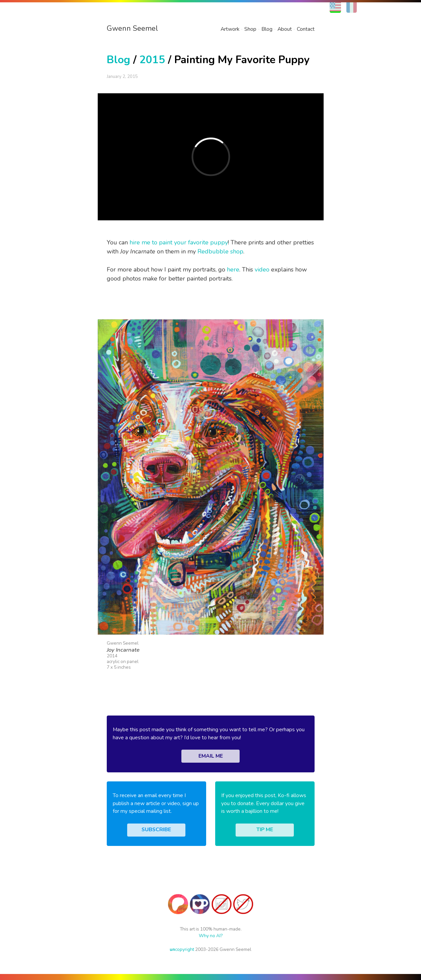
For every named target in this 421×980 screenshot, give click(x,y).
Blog (267, 29)
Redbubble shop (220, 251)
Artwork (230, 29)
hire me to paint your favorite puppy (179, 242)
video (262, 269)
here (233, 269)
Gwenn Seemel (132, 28)
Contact (306, 29)
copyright (182, 949)
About (285, 29)
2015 (152, 60)
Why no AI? (211, 936)
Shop (250, 29)
